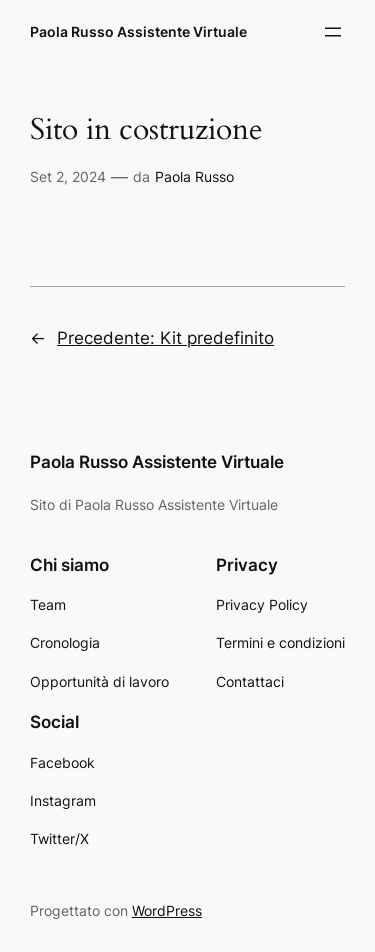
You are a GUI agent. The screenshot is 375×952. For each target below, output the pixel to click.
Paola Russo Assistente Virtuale (138, 31)
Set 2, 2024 (68, 176)
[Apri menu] (333, 32)
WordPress (167, 910)
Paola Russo (194, 176)
